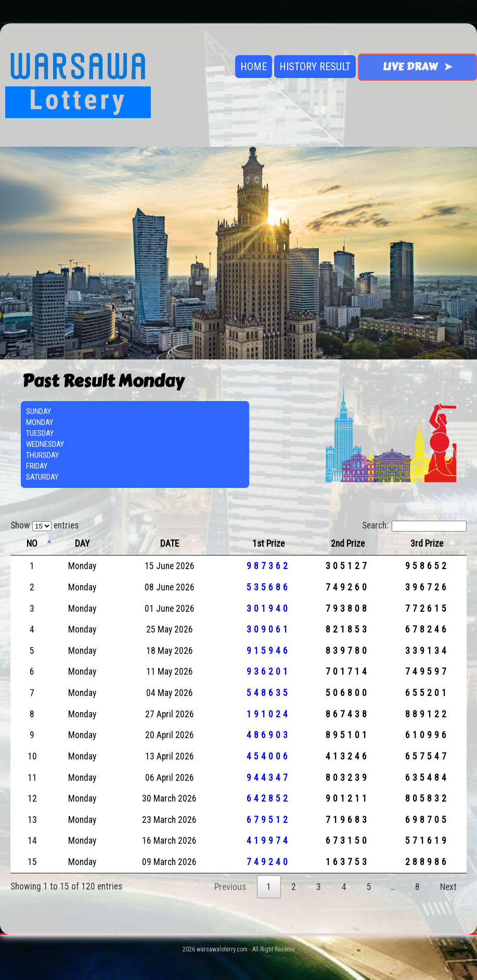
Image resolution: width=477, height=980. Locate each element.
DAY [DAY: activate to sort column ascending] (82, 544)
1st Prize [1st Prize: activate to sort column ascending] (268, 544)
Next (448, 887)
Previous (230, 887)
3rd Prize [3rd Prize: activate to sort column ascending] (427, 544)
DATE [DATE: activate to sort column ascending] (170, 544)
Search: (414, 525)
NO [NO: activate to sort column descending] (32, 544)
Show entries (44, 525)
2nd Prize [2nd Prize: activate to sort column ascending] (348, 544)
